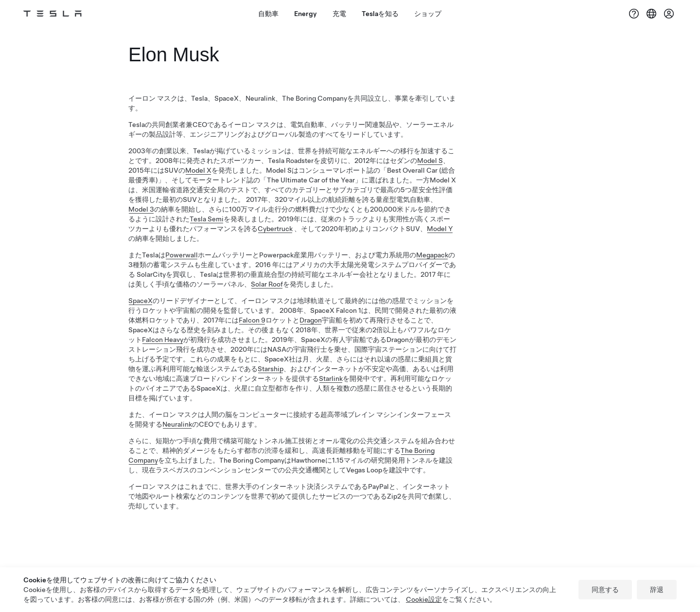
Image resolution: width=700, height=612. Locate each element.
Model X (198, 170)
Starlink (331, 378)
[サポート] (634, 14)
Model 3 (141, 209)
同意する (605, 590)
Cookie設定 (424, 599)
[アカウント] (669, 14)
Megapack (432, 255)
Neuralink (177, 424)
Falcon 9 (252, 320)
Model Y (440, 229)
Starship (271, 369)
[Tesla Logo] (52, 14)
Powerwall (182, 255)
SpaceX (140, 301)
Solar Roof (267, 284)
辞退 (657, 590)
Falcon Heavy (163, 340)
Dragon (311, 320)
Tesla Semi (207, 219)
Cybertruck (275, 229)
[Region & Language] (651, 14)
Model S (430, 161)
